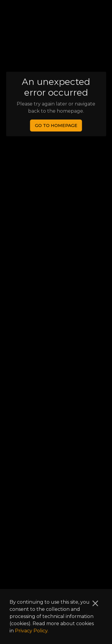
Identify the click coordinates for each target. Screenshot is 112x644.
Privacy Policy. (32, 631)
